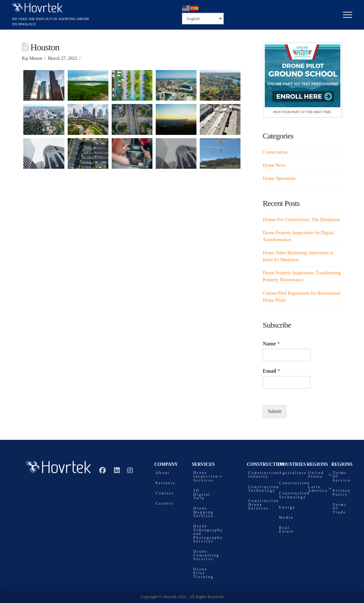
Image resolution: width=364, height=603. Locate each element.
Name (271, 344)
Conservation (275, 152)
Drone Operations (279, 178)
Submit (275, 411)
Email (272, 371)
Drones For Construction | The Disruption (301, 220)
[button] (348, 15)
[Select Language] (203, 18)
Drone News (274, 165)
